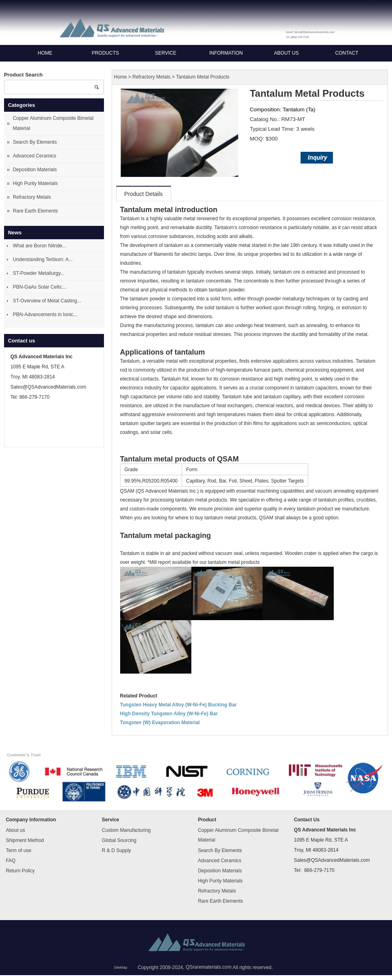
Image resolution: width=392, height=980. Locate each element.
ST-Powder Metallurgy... (39, 273)
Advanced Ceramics (35, 156)
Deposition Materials (35, 170)
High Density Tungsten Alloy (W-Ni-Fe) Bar (169, 714)
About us (286, 53)
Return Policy (20, 870)
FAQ (11, 860)
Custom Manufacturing (126, 830)
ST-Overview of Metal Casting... (47, 301)
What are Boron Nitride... (40, 246)
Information (226, 53)
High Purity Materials (35, 183)
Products (105, 53)
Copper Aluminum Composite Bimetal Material (53, 123)
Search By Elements (35, 142)
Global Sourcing (119, 840)
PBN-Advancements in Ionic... (45, 315)
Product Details (143, 194)
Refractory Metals (32, 197)
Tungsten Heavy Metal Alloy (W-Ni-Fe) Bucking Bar (178, 705)
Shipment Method (25, 840)
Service (165, 53)
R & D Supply (117, 850)
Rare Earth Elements (35, 211)
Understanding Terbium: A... (43, 259)
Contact (346, 53)
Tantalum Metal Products (203, 77)
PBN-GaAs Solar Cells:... (40, 287)
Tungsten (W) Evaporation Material (160, 723)
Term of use (18, 850)
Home (45, 53)
